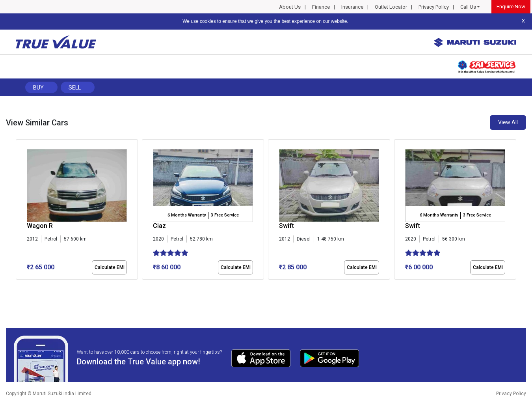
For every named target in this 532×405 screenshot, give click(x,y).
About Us (290, 7)
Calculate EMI (110, 267)
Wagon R (40, 226)
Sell (75, 88)
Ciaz (159, 226)
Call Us (468, 7)
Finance (321, 7)
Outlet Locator (391, 7)
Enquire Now (511, 7)
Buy (38, 88)
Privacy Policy (434, 7)
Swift (286, 226)
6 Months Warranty (187, 215)
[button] (18, 286)
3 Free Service (225, 215)
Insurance (352, 7)
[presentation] (20, 211)
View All (508, 122)
